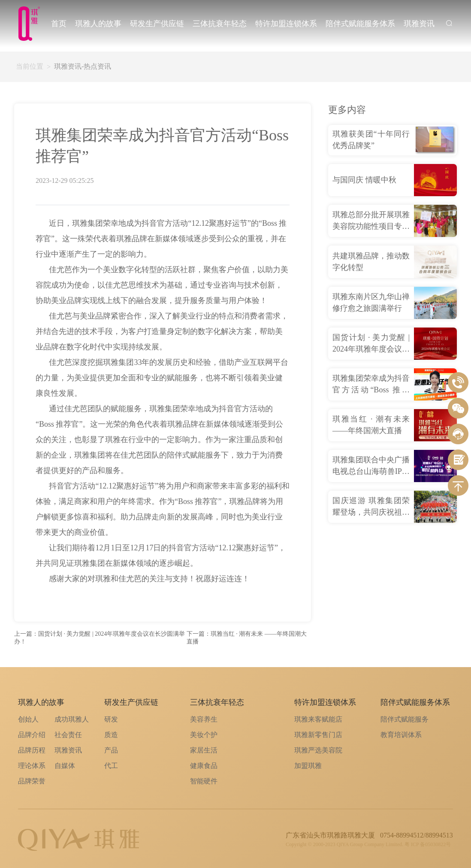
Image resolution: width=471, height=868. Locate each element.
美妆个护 (204, 735)
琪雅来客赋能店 (318, 719)
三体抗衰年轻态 (220, 24)
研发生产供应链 (157, 24)
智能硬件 (204, 781)
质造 (111, 735)
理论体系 (32, 766)
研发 (111, 719)
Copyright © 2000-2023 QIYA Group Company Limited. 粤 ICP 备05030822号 (368, 844)
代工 (111, 766)
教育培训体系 (401, 735)
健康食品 (204, 766)
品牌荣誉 (32, 781)
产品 (111, 750)
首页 (59, 24)
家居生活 (204, 750)
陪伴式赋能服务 (405, 719)
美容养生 (204, 719)
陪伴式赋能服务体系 (360, 24)
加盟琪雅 (308, 766)
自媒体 (65, 766)
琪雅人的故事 (98, 24)
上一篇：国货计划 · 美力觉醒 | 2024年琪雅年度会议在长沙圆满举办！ (100, 638)
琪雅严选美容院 (318, 750)
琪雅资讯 (419, 24)
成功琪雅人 (72, 719)
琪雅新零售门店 (318, 735)
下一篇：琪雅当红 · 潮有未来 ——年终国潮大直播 (247, 638)
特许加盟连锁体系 (286, 24)
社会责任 (68, 735)
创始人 (28, 719)
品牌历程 (32, 750)
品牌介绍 (32, 735)
